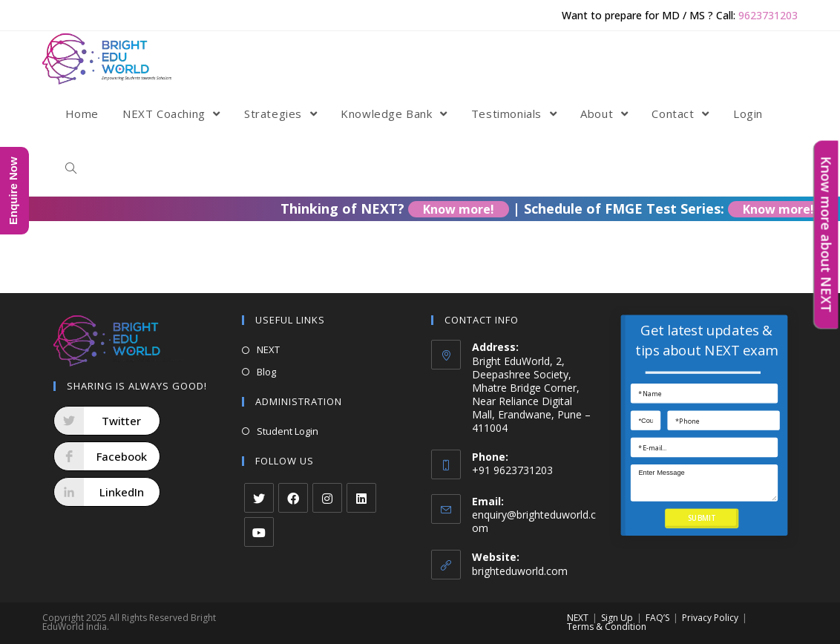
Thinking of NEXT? (404, 208)
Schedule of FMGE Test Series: (684, 208)
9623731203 (768, 15)
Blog (266, 372)
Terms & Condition (607, 627)
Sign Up (617, 618)
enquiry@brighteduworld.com (534, 521)
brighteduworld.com (520, 571)
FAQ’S (657, 618)
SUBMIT (702, 518)
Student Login (288, 431)
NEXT (268, 349)
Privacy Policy (710, 618)
